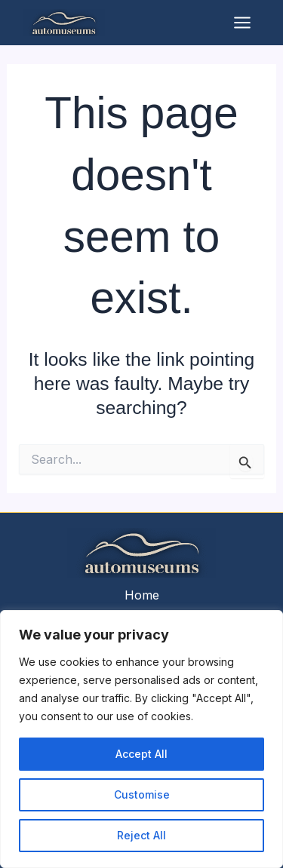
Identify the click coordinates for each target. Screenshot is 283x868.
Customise (142, 794)
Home (142, 595)
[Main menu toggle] (242, 23)
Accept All (141, 754)
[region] (141, 739)
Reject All (141, 835)
